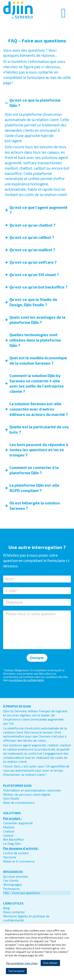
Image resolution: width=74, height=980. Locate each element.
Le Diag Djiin (12, 841)
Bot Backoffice (13, 837)
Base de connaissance (19, 800)
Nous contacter (14, 909)
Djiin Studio (11, 796)
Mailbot (9, 825)
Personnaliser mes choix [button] (22, 963)
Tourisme (10, 854)
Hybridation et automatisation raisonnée (32, 788)
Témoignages (13, 882)
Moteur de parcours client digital (27, 792)
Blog (6, 905)
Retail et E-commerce (19, 858)
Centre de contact (16, 850)
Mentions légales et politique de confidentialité (26, 916)
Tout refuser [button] (50, 963)
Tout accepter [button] (16, 971)
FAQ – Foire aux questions (21, 890)
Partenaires (12, 886)
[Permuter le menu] (64, 13)
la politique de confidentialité (27, 678)
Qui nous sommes (16, 874)
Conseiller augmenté (18, 820)
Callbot (8, 833)
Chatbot (9, 829)
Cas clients (11, 878)
